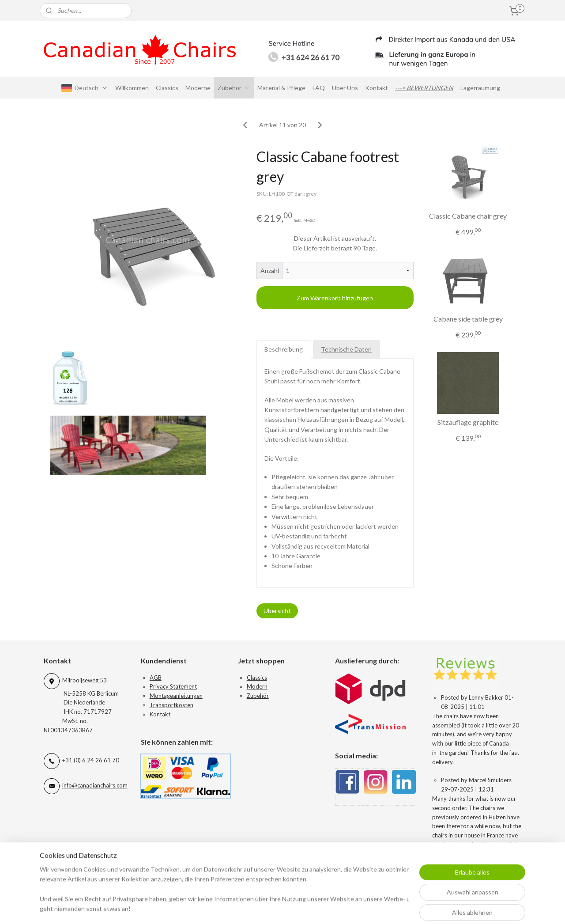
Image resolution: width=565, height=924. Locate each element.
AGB (156, 678)
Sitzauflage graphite (468, 422)
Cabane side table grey (468, 319)
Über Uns (345, 88)
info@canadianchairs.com (95, 785)
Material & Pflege (281, 88)
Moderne (198, 88)
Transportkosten (171, 705)
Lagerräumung (480, 88)
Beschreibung (284, 349)
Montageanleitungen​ (176, 696)
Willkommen (132, 88)
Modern (257, 686)
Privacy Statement (173, 686)
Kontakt (377, 88)
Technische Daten (347, 349)
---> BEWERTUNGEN (424, 88)
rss (337, 908)
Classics (167, 88)
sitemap (321, 908)
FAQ (319, 88)
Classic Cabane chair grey (468, 216)
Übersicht (277, 611)
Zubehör (234, 88)
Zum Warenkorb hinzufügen (335, 298)
